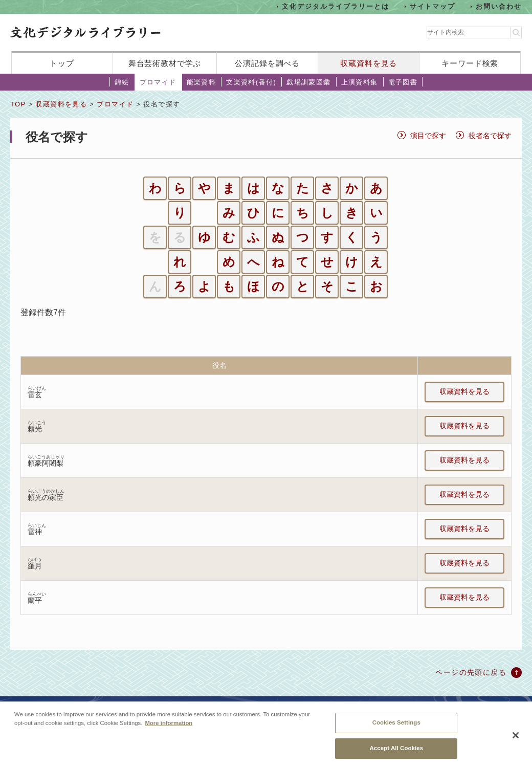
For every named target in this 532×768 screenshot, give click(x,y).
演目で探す (428, 136)
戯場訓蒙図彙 (308, 82)
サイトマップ (433, 6)
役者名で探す (490, 136)
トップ (62, 63)
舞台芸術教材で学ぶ (165, 63)
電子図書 (403, 82)
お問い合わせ (499, 6)
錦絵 (122, 82)
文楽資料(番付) (251, 82)
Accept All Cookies (396, 754)
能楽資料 (202, 82)
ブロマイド (158, 82)
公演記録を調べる (267, 63)
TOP (18, 104)
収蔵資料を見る (369, 63)
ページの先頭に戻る (471, 672)
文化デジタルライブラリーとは (335, 6)
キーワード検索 (470, 63)
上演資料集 (360, 82)
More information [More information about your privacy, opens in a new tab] (169, 730)
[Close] (516, 741)
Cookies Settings (396, 729)
